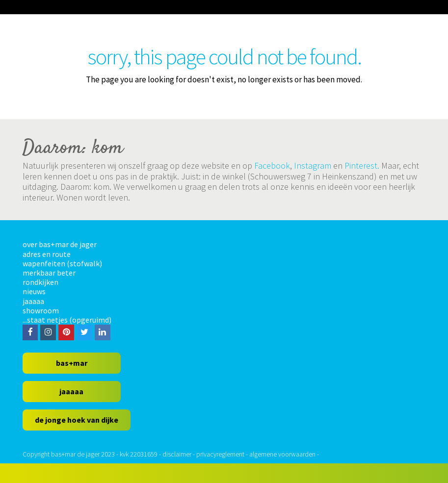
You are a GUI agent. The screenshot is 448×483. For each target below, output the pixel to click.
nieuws (34, 291)
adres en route (47, 254)
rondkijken (40, 282)
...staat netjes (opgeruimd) (67, 320)
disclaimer (177, 454)
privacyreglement (220, 454)
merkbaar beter (49, 273)
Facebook (272, 165)
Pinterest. (362, 165)
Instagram (313, 165)
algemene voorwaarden (282, 454)
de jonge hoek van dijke (77, 420)
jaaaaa (33, 301)
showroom (41, 310)
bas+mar (72, 363)
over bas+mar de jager (60, 244)
